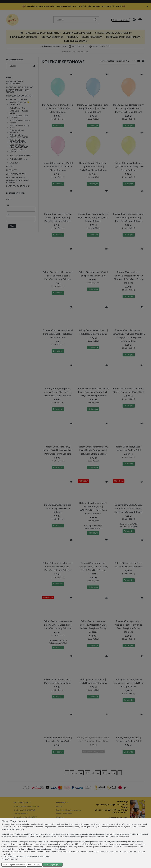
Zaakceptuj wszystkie (52, 865)
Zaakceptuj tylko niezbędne (14, 865)
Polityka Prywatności (10, 859)
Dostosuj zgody (34, 865)
